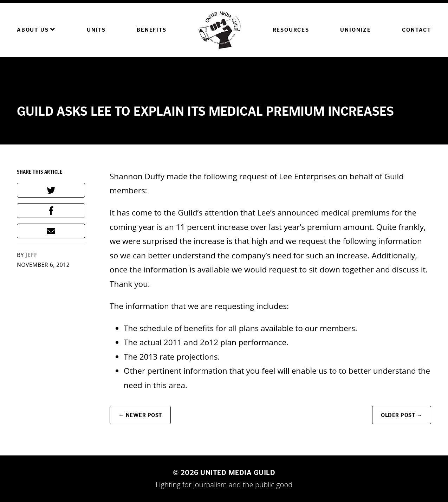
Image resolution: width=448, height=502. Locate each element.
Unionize (355, 30)
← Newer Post (140, 415)
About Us (36, 30)
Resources (291, 30)
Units (96, 30)
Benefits (151, 30)
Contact (417, 30)
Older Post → (402, 415)
